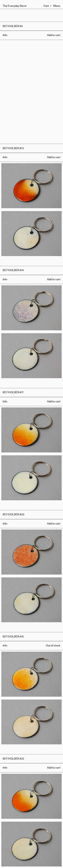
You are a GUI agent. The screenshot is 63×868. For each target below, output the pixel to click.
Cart (46, 6)
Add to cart (54, 35)
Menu (57, 6)
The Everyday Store (15, 6)
